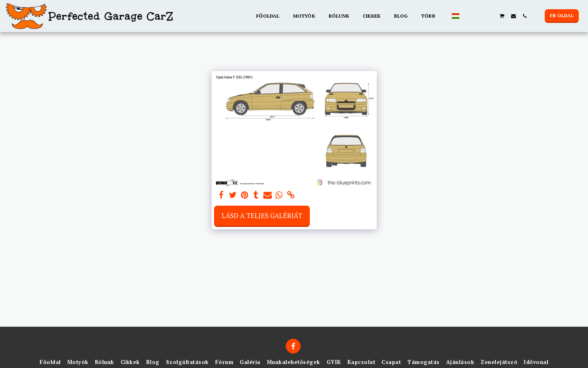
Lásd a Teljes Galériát (262, 216)
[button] (468, 16)
